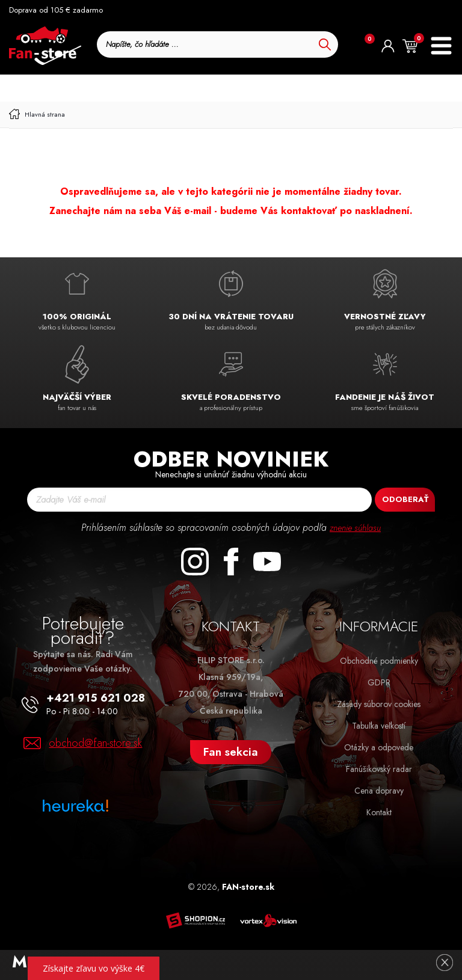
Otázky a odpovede (379, 747)
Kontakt (379, 812)
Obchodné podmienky (379, 661)
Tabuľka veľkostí (379, 726)
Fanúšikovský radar (379, 769)
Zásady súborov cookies (379, 704)
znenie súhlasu (356, 528)
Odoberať (405, 499)
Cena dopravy (379, 791)
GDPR (379, 682)
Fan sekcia (231, 752)
